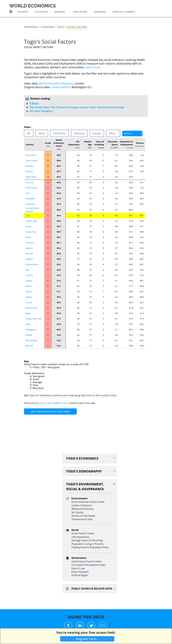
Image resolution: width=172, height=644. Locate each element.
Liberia (29, 286)
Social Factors (77, 27)
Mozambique (32, 340)
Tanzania (30, 243)
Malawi (29, 335)
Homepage (31, 27)
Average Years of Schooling (87, 540)
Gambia (29, 171)
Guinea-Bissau (32, 264)
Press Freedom (80, 572)
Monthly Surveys (124, 12)
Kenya (28, 226)
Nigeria (29, 291)
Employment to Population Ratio (90, 547)
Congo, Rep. (31, 232)
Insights (23, 12)
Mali (28, 270)
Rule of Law (78, 568)
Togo (61, 27)
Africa (42, 133)
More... (113, 133)
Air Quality (77, 512)
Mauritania (31, 155)
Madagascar (31, 330)
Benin (28, 237)
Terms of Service (47, 403)
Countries (47, 27)
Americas (79, 133)
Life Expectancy (80, 537)
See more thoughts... (42, 111)
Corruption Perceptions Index (88, 565)
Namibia (29, 166)
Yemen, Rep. (31, 221)
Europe (97, 133)
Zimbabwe (30, 199)
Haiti (28, 193)
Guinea (29, 302)
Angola (29, 297)
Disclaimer (64, 403)
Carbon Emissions (82, 505)
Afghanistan (31, 177)
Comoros (30, 182)
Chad (28, 324)
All (29, 133)
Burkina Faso (32, 308)
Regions (60, 12)
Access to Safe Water (83, 516)
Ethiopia (29, 253)
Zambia (29, 281)
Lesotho (29, 275)
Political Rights (80, 575)
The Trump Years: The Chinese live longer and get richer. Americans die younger (77, 107)
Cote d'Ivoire (31, 188)
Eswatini (29, 259)
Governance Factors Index (86, 561)
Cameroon (30, 204)
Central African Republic (32, 210)
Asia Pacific (60, 133)
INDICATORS (80, 12)
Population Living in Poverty (87, 544)
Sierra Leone (31, 160)
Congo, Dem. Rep (34, 319)
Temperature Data (82, 519)
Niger (28, 313)
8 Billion (34, 104)
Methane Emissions (83, 509)
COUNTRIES (41, 12)
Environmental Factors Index (88, 502)
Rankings (100, 12)
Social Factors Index (83, 533)
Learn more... (94, 67)
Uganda (29, 248)
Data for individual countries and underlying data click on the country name (73, 395)
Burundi (29, 346)
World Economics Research (56, 83)
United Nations (61, 87)
